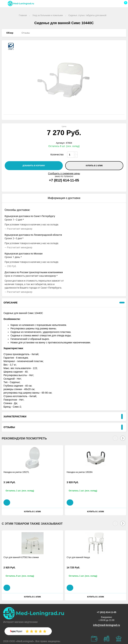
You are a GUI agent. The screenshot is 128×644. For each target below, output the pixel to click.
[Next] (123, 438)
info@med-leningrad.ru (106, 625)
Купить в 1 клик (94, 166)
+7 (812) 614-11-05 (64, 180)
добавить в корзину (34, 166)
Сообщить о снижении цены (64, 173)
